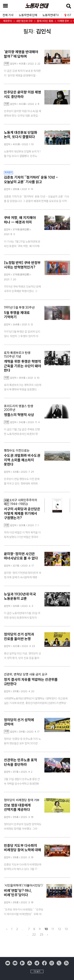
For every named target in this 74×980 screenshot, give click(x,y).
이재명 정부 (63, 21)
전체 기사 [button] (8, 15)
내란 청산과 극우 (24, 21)
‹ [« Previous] (7, 929)
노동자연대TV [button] (51, 15)
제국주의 (7, 21)
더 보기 (37, 971)
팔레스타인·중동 (45, 21)
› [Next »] (47, 934)
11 (53, 929)
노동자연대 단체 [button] (28, 15)
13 (66, 929)
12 (59, 929)
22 (34, 934)
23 (41, 934)
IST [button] (68, 15)
